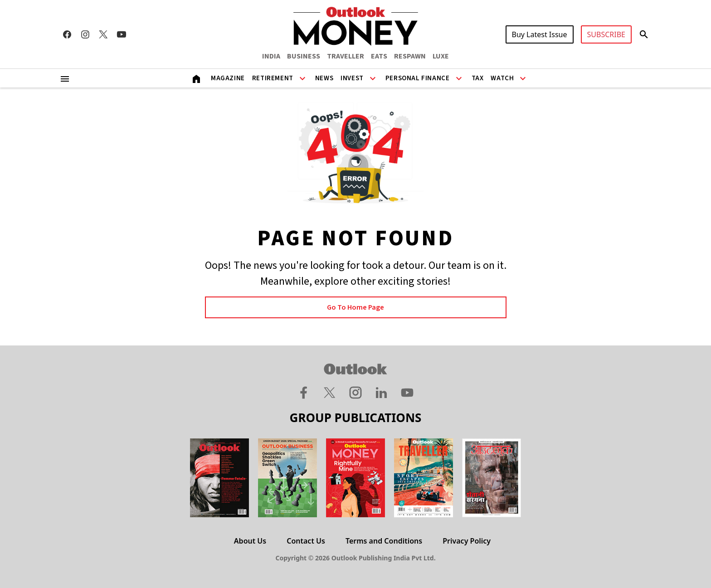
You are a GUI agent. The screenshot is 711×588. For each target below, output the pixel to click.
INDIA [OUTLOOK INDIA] (271, 56)
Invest (352, 78)
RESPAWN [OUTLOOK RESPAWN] (410, 56)
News (324, 78)
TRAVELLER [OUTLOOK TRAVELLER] (346, 56)
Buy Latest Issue (540, 34)
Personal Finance (418, 78)
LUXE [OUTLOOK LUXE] (441, 56)
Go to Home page (355, 307)
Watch (502, 78)
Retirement (273, 78)
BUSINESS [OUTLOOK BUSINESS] (304, 56)
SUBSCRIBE (606, 34)
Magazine (228, 78)
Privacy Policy (467, 541)
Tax (478, 78)
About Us (250, 541)
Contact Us (306, 541)
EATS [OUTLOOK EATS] (379, 56)
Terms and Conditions (384, 541)
